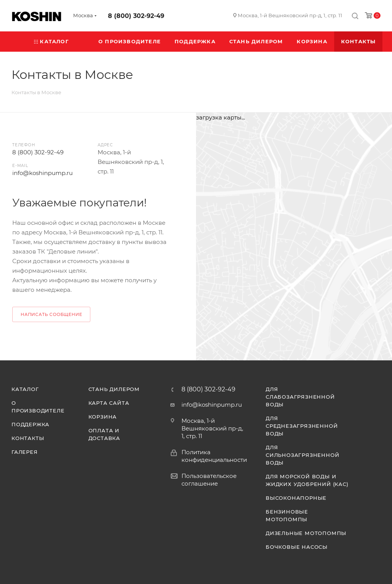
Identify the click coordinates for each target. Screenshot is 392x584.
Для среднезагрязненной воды (302, 426)
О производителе (38, 407)
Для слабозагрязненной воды (300, 397)
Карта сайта (109, 403)
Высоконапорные (296, 498)
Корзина (103, 417)
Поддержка (30, 424)
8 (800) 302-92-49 (136, 16)
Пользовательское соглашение (209, 480)
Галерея (25, 452)
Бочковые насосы (297, 547)
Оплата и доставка (104, 434)
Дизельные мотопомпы (306, 533)
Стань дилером (114, 389)
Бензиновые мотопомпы (287, 515)
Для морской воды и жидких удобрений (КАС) (307, 480)
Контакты (28, 438)
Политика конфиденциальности (214, 456)
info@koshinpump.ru (42, 173)
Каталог (25, 389)
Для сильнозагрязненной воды (302, 455)
